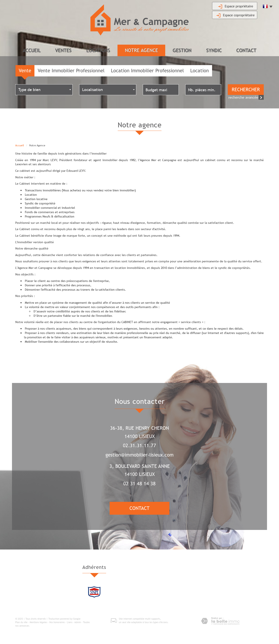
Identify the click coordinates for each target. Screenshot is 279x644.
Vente (25, 71)
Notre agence (141, 50)
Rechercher (246, 90)
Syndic (214, 50)
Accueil (32, 50)
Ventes (63, 50)
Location (200, 71)
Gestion (182, 50)
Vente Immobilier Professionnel (71, 71)
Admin (78, 622)
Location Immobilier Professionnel (147, 71)
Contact (246, 50)
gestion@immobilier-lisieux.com (139, 455)
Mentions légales (38, 622)
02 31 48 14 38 (139, 484)
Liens (70, 622)
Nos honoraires (57, 622)
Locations (98, 50)
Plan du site (21, 622)
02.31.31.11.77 (139, 446)
